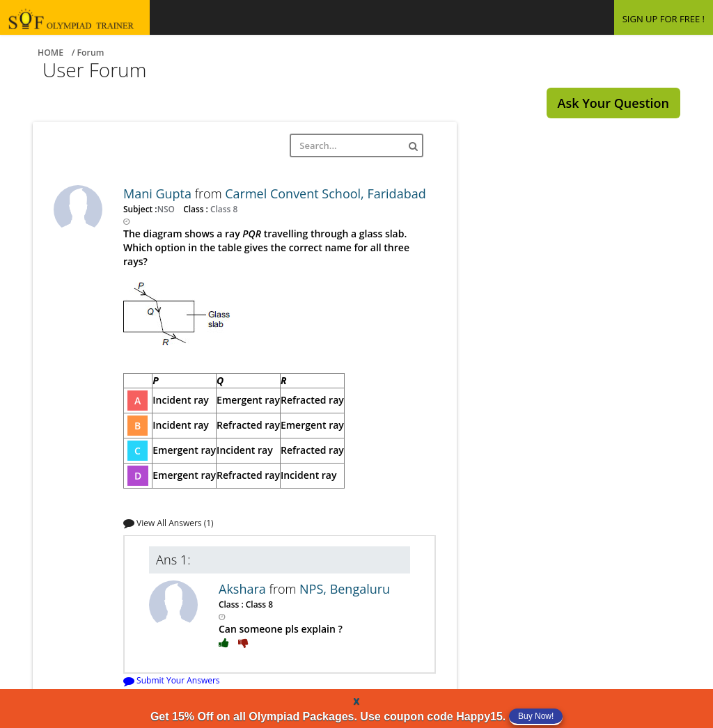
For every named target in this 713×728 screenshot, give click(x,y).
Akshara (244, 589)
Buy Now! (536, 716)
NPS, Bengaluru (345, 589)
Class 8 (223, 209)
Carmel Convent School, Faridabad (325, 193)
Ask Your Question (613, 103)
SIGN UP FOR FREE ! (664, 19)
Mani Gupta (159, 193)
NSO (167, 209)
